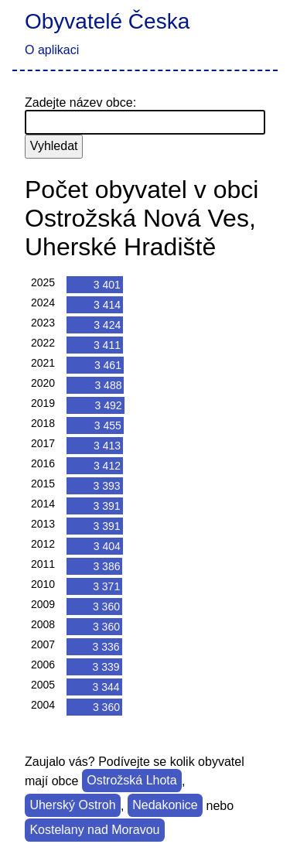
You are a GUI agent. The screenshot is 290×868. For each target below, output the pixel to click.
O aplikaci (52, 50)
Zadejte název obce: (80, 103)
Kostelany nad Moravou (94, 830)
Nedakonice (165, 806)
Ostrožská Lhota (132, 781)
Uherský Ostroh (72, 806)
